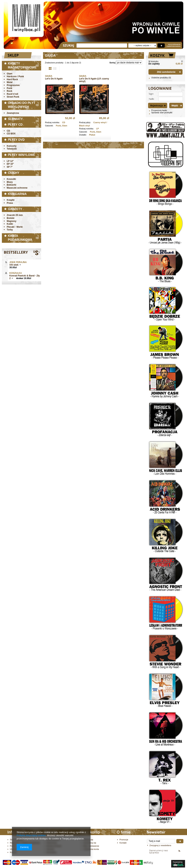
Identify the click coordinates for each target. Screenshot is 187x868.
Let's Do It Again (54, 79)
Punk (58, 126)
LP (97, 129)
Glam (65, 126)
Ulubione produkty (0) (161, 78)
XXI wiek (14, 265)
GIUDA (49, 76)
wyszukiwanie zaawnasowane (174, 45)
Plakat (92, 135)
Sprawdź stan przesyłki (162, 113)
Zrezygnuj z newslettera (160, 845)
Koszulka (16, 273)
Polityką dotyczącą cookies (31, 835)
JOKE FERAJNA (18, 262)
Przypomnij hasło (159, 110)
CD (64, 122)
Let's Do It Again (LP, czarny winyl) (94, 80)
